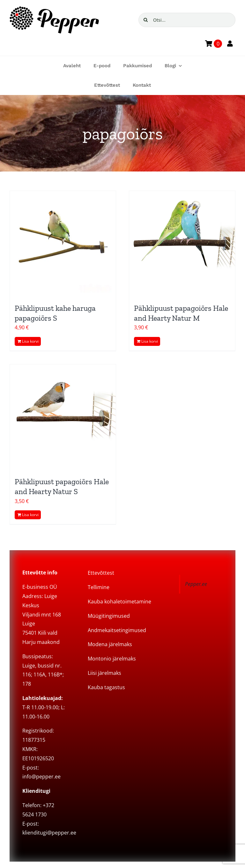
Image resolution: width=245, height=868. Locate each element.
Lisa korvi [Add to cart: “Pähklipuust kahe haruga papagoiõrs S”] (30, 341)
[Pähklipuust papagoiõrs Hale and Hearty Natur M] (182, 244)
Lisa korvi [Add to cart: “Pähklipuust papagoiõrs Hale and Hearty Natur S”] (30, 515)
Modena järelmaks (110, 644)
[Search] (146, 20)
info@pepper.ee (41, 777)
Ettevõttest (101, 573)
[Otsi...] (187, 20)
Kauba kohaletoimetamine (119, 602)
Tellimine (99, 587)
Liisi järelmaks (104, 673)
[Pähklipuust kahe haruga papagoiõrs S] (63, 244)
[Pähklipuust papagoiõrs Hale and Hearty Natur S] (63, 417)
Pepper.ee (196, 584)
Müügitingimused (109, 616)
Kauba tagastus (106, 687)
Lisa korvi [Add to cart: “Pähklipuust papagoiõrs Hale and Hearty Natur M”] (150, 341)
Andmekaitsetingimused (117, 630)
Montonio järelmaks (112, 659)
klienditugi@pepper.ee (49, 833)
